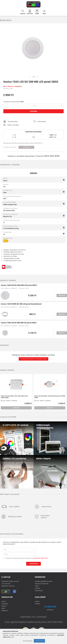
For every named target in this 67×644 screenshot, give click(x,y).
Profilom (4, 606)
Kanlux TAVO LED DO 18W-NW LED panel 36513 (19, 323)
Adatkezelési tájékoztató (42, 584)
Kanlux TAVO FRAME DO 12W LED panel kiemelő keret (21, 304)
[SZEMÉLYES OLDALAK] (30, 12)
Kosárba (34, 111)
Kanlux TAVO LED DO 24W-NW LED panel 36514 (19, 285)
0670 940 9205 (52, 156)
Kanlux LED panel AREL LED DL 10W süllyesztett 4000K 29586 (14, 397)
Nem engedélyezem (28, 641)
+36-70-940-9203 (6, 584)
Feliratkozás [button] (26, 147)
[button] (18, 122)
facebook (15, 591)
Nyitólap (37, 602)
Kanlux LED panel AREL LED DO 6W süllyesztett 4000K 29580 (50, 397)
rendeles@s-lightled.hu (8, 586)
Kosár (3, 608)
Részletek (62, 295)
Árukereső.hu (50, 610)
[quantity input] (33, 106)
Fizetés (37, 586)
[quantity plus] (62, 106)
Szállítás (37, 588)
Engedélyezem (39, 641)
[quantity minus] (5, 106)
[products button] (44, 12)
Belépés (4, 602)
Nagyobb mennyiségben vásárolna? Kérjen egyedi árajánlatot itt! (23, 143)
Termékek (37, 604)
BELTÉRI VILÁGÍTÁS (6, 20)
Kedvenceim (4, 611)
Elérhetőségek (39, 591)
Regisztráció (5, 604)
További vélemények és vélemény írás (33, 359)
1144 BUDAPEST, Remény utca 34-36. (10, 581)
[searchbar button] (23, 12)
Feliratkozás (34, 564)
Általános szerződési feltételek (44, 581)
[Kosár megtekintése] (37, 12)
